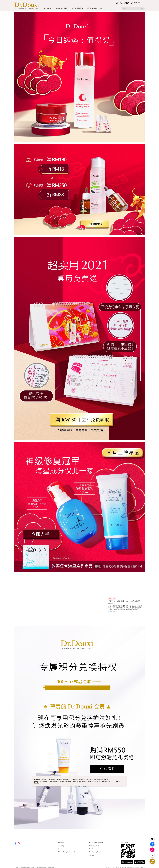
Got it (118, 781)
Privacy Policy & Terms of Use (67, 852)
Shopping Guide (94, 846)
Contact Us (93, 855)
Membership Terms (95, 852)
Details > (37, 783)
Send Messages (94, 849)
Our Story (61, 846)
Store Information (63, 849)
